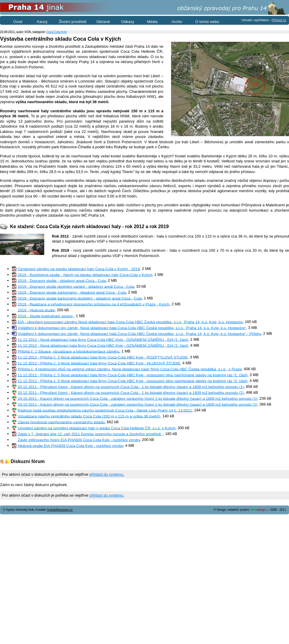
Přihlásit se (279, 20)
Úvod (18, 22)
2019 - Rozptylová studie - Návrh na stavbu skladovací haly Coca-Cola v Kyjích (85, 275)
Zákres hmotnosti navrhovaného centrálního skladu (61, 422)
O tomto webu (207, 22)
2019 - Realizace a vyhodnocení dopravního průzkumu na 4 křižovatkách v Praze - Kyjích (94, 304)
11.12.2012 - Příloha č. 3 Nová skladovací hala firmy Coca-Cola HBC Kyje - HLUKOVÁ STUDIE (99, 363)
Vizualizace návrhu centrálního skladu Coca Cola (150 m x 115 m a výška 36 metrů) (89, 416)
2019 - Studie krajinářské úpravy (46, 316)
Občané (103, 22)
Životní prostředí (73, 22)
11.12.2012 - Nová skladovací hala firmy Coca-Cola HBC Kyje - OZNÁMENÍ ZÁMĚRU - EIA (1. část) (103, 339)
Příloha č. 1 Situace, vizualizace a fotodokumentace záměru (69, 351)
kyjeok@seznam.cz (60, 510)
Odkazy (128, 22)
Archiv (177, 22)
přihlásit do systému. (107, 474)
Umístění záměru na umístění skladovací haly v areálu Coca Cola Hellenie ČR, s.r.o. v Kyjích (97, 428)
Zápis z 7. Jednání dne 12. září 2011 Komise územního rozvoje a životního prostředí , (90, 434)
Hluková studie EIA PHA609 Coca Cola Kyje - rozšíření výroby (70, 445)
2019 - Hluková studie (36, 310)
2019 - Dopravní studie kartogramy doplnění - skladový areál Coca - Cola (80, 298)
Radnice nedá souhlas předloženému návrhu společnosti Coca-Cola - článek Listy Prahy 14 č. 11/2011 (105, 410)
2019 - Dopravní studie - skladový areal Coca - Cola (62, 280)
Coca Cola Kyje (56, 32)
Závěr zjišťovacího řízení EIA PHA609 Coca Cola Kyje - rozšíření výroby (79, 440)
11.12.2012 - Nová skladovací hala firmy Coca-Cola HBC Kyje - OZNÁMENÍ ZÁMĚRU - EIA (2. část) (103, 345)
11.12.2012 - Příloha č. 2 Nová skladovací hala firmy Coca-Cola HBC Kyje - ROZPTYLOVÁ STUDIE (103, 357)
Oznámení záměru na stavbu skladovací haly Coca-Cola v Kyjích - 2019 (79, 269)
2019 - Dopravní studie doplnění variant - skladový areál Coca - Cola (76, 286)
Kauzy (42, 22)
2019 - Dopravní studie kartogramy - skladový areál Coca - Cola (72, 292)
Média (152, 22)
